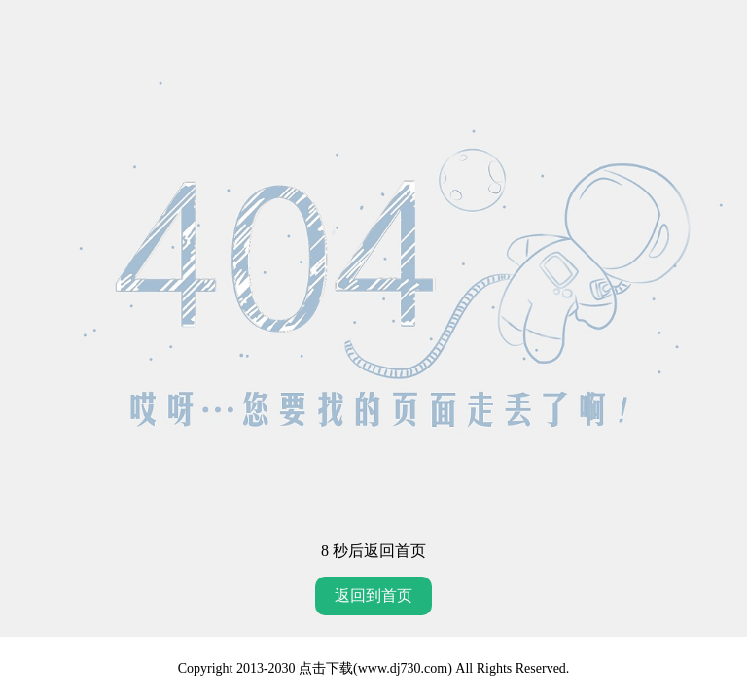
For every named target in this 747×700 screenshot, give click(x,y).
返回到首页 (373, 595)
